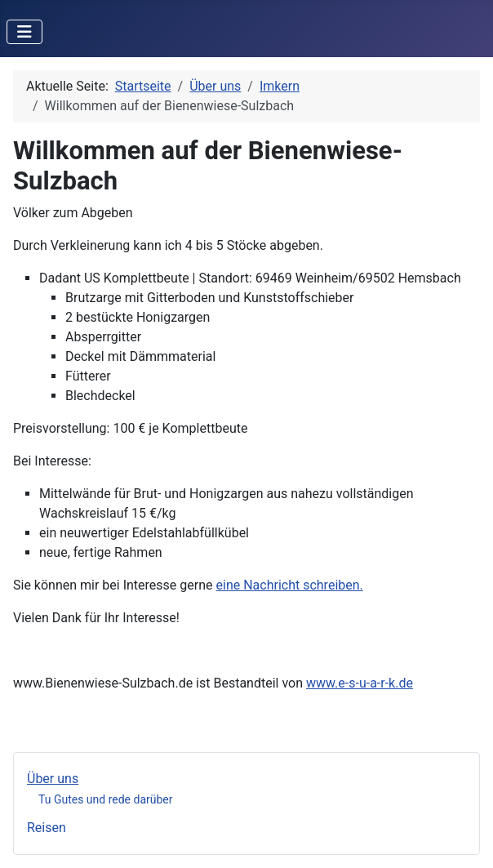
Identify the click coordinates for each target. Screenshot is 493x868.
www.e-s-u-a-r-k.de (360, 683)
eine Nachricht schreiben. (290, 585)
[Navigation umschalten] (24, 32)
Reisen (47, 828)
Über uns (53, 779)
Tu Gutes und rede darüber (106, 799)
